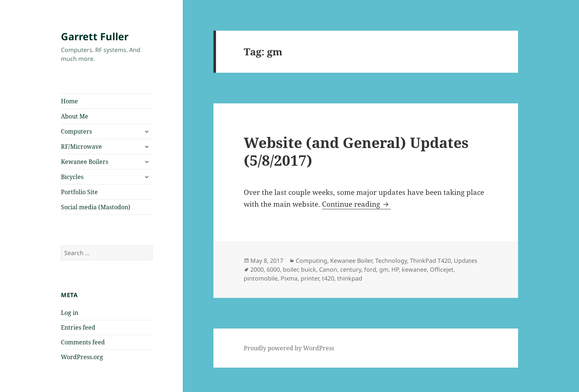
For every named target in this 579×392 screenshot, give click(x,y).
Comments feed (83, 342)
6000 (273, 269)
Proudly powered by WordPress (289, 348)
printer (310, 278)
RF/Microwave (81, 147)
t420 (328, 278)
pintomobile (261, 278)
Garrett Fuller (95, 36)
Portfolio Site (79, 192)
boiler (290, 269)
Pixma (289, 278)
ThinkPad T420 (430, 261)
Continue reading (356, 204)
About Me (75, 116)
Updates (466, 261)
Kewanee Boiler (351, 261)
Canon (328, 269)
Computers (76, 131)
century (351, 269)
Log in (70, 313)
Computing (311, 261)
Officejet (442, 269)
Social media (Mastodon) (96, 207)
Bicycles (72, 177)
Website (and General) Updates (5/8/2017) (356, 151)
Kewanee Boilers (85, 162)
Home (69, 101)
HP (395, 269)
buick (309, 269)
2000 (257, 269)
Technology (391, 261)
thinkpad (350, 278)
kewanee (414, 269)
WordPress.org (82, 357)
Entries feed (78, 327)
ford (370, 269)
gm (384, 269)
